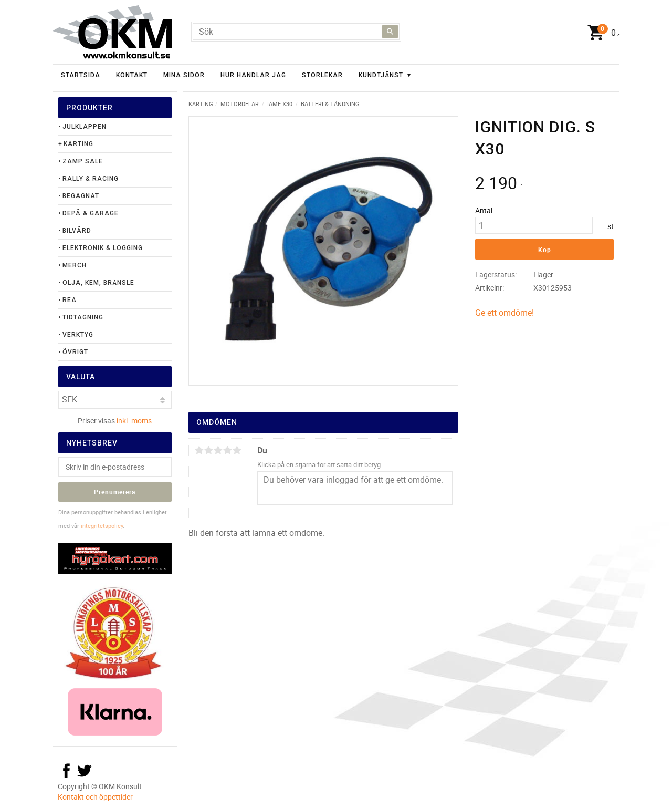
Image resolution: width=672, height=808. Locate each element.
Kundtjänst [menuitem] (381, 75)
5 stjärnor (237, 450)
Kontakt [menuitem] (132, 75)
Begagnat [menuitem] (81, 196)
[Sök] (390, 32)
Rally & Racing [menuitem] (91, 179)
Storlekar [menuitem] (322, 75)
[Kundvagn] (601, 33)
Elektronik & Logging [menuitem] (103, 248)
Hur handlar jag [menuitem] (253, 75)
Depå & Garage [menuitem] (91, 213)
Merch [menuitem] (75, 265)
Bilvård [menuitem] (77, 231)
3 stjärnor (218, 450)
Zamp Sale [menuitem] (83, 161)
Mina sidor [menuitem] (184, 75)
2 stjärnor (208, 450)
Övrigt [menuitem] (75, 352)
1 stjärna (199, 450)
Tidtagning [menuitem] (83, 317)
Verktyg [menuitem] (78, 335)
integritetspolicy (102, 526)
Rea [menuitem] (70, 300)
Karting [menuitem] (78, 144)
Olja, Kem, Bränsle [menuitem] (98, 283)
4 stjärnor (227, 450)
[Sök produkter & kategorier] (296, 32)
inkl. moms (134, 421)
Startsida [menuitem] (81, 75)
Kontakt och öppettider (95, 797)
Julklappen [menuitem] (85, 127)
